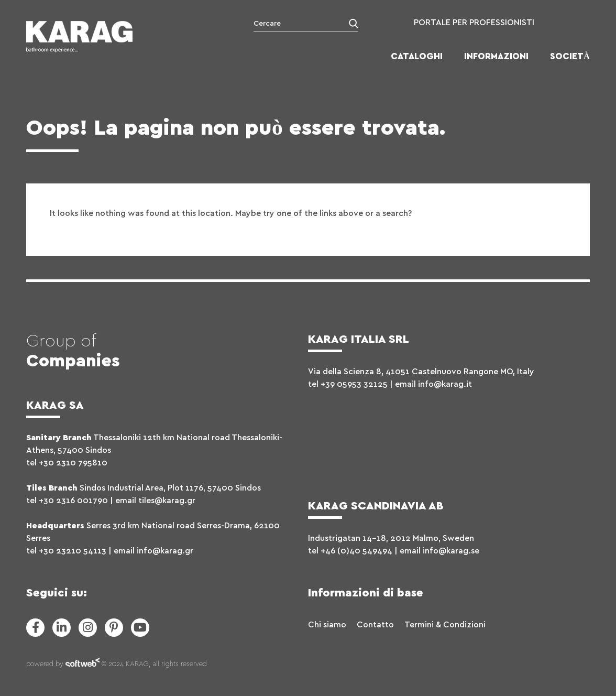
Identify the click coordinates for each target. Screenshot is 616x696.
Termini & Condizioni (445, 625)
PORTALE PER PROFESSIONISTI (474, 23)
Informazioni (496, 56)
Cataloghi (417, 56)
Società (570, 56)
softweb (82, 665)
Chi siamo (327, 625)
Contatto (375, 625)
